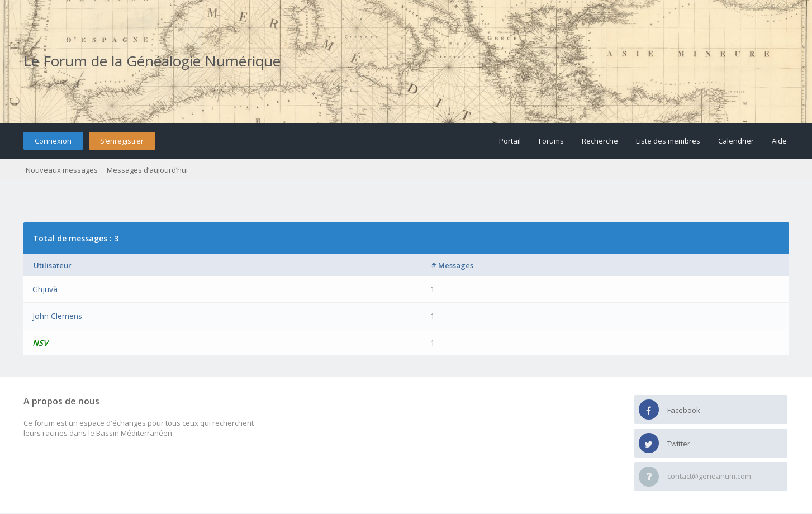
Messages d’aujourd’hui (147, 170)
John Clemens (57, 316)
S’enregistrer (122, 141)
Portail (510, 141)
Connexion (53, 141)
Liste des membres (668, 141)
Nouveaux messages (62, 170)
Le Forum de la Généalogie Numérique (152, 61)
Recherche (600, 141)
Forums (551, 141)
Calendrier (736, 141)
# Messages (452, 265)
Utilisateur (53, 265)
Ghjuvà (45, 289)
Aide (779, 141)
